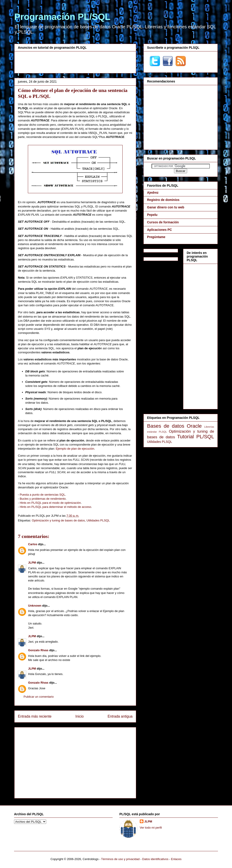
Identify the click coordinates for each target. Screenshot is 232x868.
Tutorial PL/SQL (196, 437)
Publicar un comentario (39, 697)
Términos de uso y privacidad (120, 859)
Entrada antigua (120, 716)
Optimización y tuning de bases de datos (58, 520)
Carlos (33, 544)
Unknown (35, 606)
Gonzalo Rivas (38, 650)
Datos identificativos (155, 859)
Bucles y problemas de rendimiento (43, 499)
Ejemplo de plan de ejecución (75, 449)
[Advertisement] (75, 62)
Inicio (80, 716)
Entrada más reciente (35, 716)
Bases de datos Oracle (174, 426)
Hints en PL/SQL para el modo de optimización (50, 503)
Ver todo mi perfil (151, 828)
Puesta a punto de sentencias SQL (42, 495)
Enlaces (176, 859)
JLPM (32, 563)
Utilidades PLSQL (98, 520)
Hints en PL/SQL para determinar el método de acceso (55, 507)
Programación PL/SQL (62, 17)
